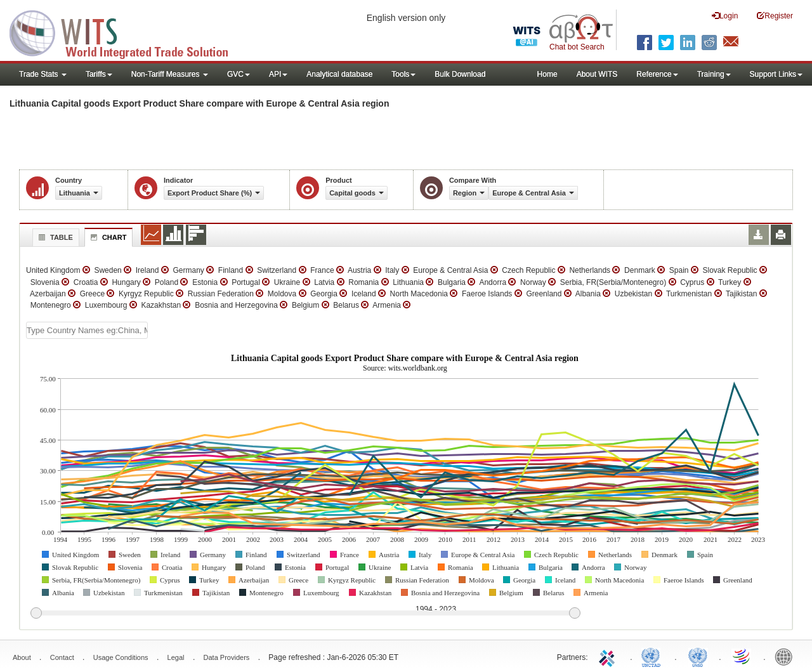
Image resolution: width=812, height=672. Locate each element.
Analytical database (339, 74)
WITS (127, 32)
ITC (609, 656)
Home (547, 74)
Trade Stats (43, 74)
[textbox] (87, 330)
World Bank (787, 656)
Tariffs (99, 74)
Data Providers (227, 657)
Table (54, 237)
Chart (107, 237)
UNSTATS (698, 656)
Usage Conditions (121, 657)
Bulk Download (460, 74)
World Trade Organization (742, 656)
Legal (176, 657)
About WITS (597, 74)
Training (714, 74)
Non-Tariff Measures (170, 74)
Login (725, 16)
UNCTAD (653, 656)
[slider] (305, 614)
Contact (62, 657)
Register (775, 16)
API (278, 74)
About (22, 657)
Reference (657, 74)
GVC (239, 74)
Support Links (776, 74)
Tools (403, 74)
